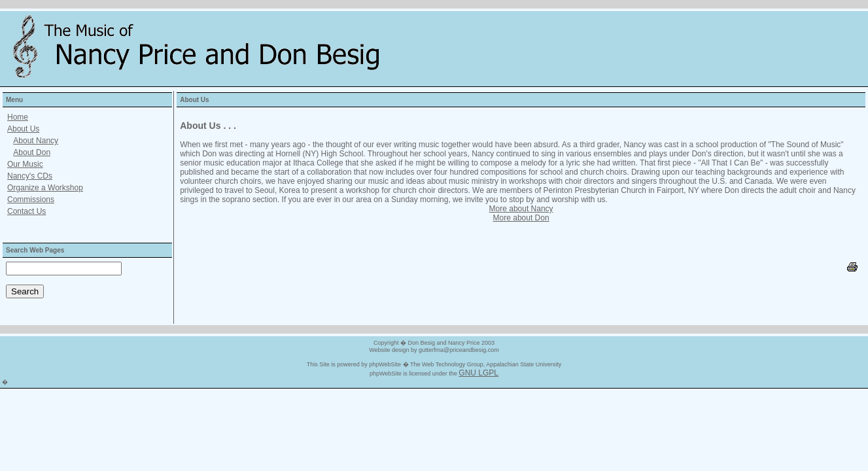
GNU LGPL (478, 373)
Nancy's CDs (30, 176)
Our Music (25, 164)
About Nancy (36, 141)
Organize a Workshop (45, 188)
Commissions (31, 200)
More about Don (521, 218)
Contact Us (26, 211)
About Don (32, 152)
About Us (23, 129)
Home (18, 117)
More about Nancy (521, 209)
